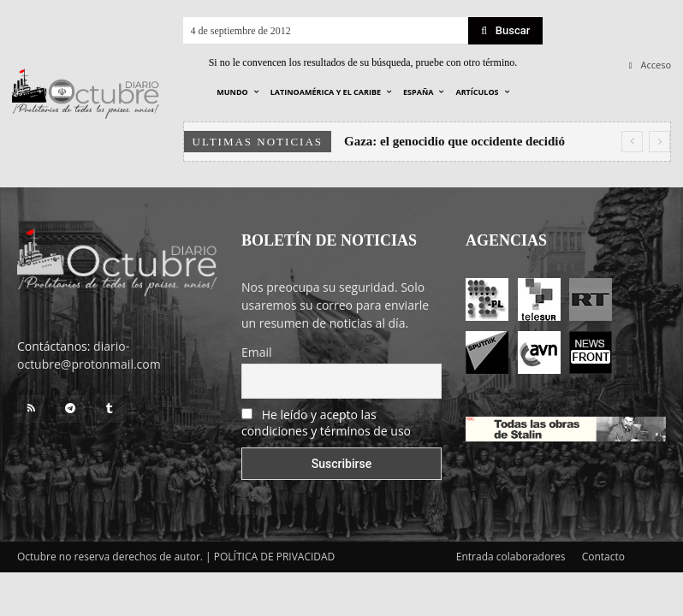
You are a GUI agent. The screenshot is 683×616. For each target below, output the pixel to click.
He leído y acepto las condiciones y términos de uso (326, 423)
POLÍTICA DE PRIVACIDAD (275, 557)
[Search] (505, 31)
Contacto (603, 557)
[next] (659, 142)
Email (257, 352)
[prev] (632, 142)
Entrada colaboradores (511, 557)
